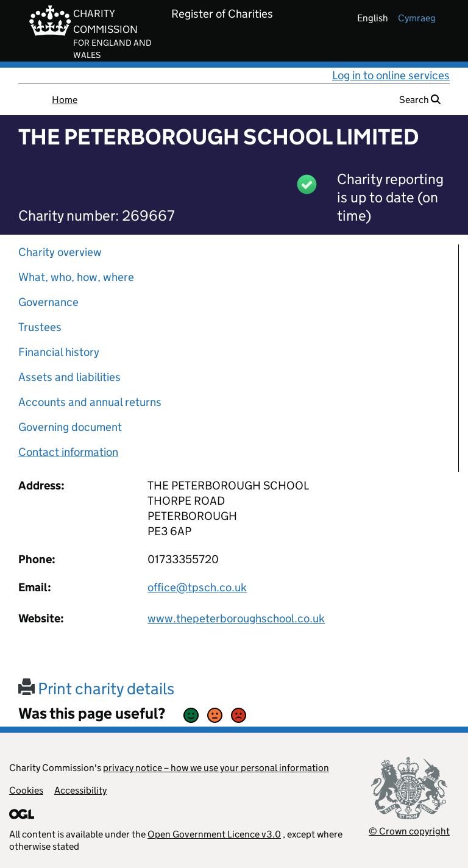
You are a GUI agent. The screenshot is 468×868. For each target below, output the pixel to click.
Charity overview (60, 252)
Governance (48, 302)
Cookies (26, 790)
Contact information (68, 452)
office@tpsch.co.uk (197, 587)
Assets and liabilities (69, 377)
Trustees (40, 327)
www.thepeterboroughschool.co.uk (236, 618)
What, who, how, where (76, 277)
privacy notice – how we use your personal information (216, 768)
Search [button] (420, 100)
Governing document (70, 427)
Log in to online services (391, 75)
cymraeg (417, 18)
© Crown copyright (409, 831)
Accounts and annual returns (90, 402)
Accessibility (80, 790)
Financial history (59, 352)
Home (65, 100)
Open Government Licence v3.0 (214, 834)
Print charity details (96, 688)
